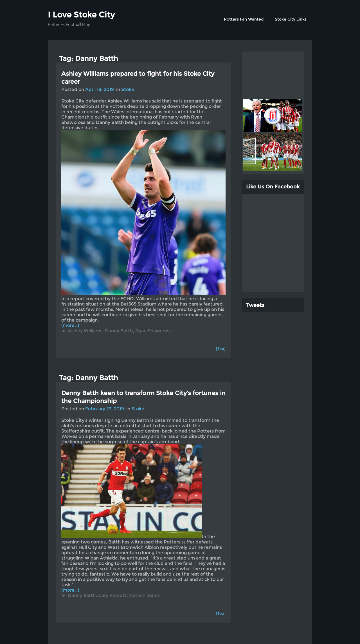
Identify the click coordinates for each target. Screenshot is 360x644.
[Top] (221, 349)
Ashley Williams (85, 331)
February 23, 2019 (105, 409)
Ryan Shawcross (153, 331)
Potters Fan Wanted (244, 19)
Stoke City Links (291, 19)
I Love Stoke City (81, 15)
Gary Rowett (112, 595)
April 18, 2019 (100, 89)
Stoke (128, 89)
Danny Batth (119, 331)
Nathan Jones (144, 595)
